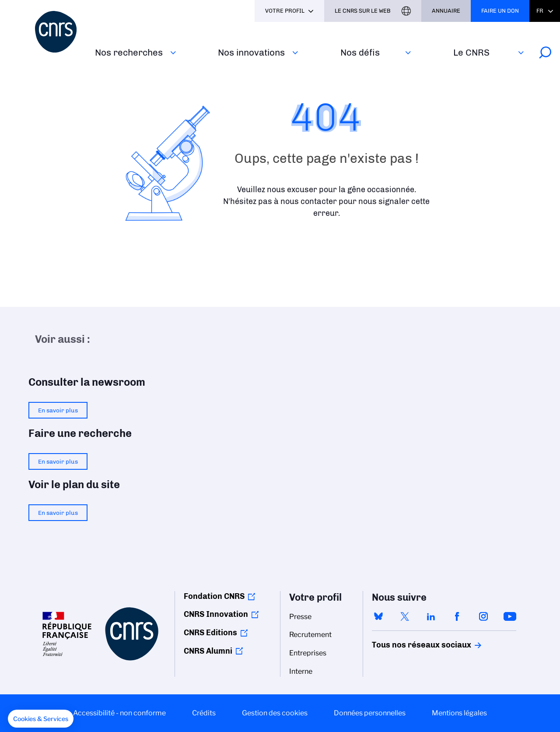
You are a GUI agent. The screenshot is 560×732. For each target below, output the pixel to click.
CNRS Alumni (208, 651)
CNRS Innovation (216, 614)
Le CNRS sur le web (363, 11)
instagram (483, 616)
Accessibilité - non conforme (119, 713)
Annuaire (446, 11)
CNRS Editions (210, 633)
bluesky (378, 616)
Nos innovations (251, 52)
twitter (405, 616)
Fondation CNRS (214, 596)
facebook (457, 616)
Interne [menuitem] (301, 671)
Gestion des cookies (275, 713)
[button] (41, 719)
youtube (510, 616)
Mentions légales (459, 713)
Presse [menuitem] (300, 617)
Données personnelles (370, 713)
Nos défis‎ (360, 52)
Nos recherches (129, 52)
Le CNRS (471, 52)
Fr (540, 11)
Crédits (204, 713)
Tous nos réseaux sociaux (406, 645)
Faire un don (500, 11)
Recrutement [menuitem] (310, 635)
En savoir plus (58, 410)
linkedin (431, 616)
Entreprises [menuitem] (308, 653)
